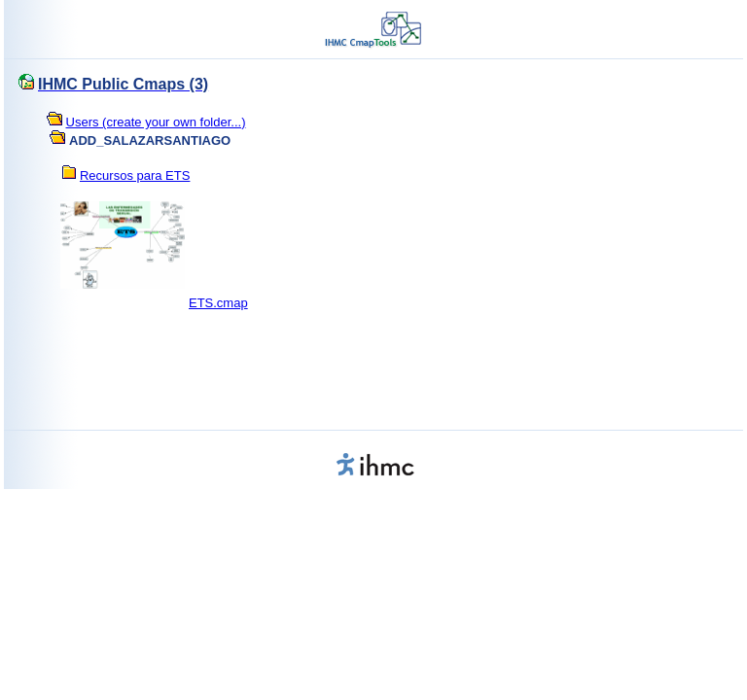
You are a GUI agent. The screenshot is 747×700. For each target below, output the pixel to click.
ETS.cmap (218, 303)
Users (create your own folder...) (156, 122)
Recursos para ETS (135, 175)
